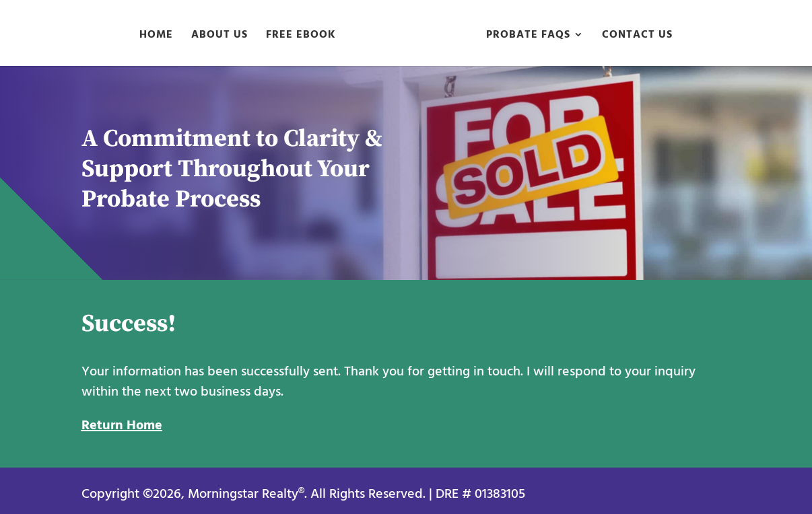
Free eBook (301, 36)
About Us (219, 36)
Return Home (122, 425)
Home (156, 36)
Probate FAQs (528, 36)
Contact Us (637, 36)
